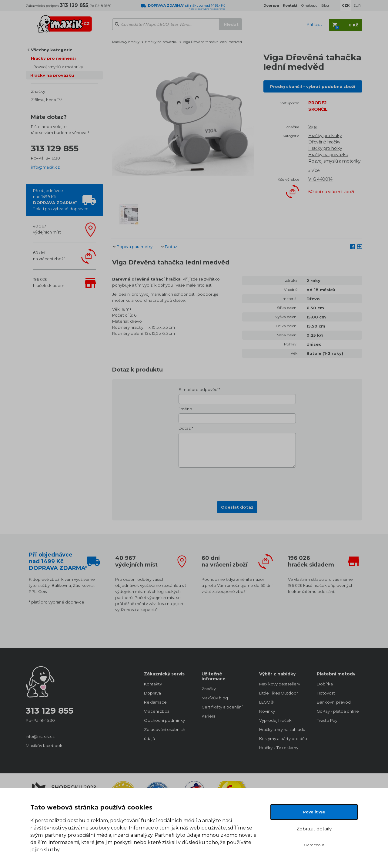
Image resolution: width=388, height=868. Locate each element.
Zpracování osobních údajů (165, 734)
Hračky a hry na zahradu (282, 729)
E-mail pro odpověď (198, 389)
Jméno (185, 409)
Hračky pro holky (325, 148)
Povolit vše (314, 812)
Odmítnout (314, 845)
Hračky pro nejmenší (53, 58)
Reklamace (155, 702)
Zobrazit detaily (314, 829)
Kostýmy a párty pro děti (282, 738)
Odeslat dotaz (237, 507)
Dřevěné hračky (324, 142)
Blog (325, 5)
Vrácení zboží (157, 711)
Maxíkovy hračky (126, 42)
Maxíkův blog (215, 698)
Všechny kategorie (52, 50)
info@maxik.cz (45, 167)
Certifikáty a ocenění (222, 707)
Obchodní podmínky (164, 720)
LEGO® (266, 702)
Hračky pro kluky (325, 136)
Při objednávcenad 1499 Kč (61, 200)
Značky (38, 91)
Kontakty (153, 684)
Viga (313, 127)
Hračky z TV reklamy (279, 748)
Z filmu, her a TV (46, 100)
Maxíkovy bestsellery (280, 684)
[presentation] (237, 483)
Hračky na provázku (52, 75)
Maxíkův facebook (44, 745)
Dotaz (171, 247)
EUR (357, 5)
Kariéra (209, 716)
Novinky (267, 711)
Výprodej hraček (275, 720)
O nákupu (309, 5)
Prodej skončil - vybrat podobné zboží (313, 86)
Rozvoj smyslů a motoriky (58, 67)
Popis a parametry (135, 247)
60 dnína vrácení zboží (49, 256)
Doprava (152, 693)
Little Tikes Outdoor (279, 693)
